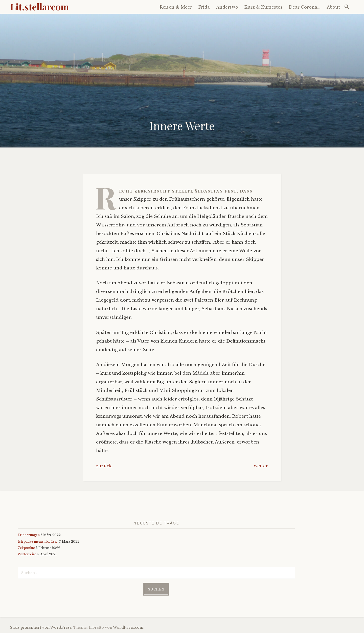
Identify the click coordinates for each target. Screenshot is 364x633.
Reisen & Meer (176, 7)
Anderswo (227, 7)
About (333, 7)
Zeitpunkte (26, 548)
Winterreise (27, 554)
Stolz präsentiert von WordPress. (41, 627)
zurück (104, 466)
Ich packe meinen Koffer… (38, 542)
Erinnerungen (29, 535)
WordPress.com (128, 627)
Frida (204, 7)
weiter (261, 466)
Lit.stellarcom (40, 7)
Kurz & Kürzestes (263, 7)
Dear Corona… (304, 7)
